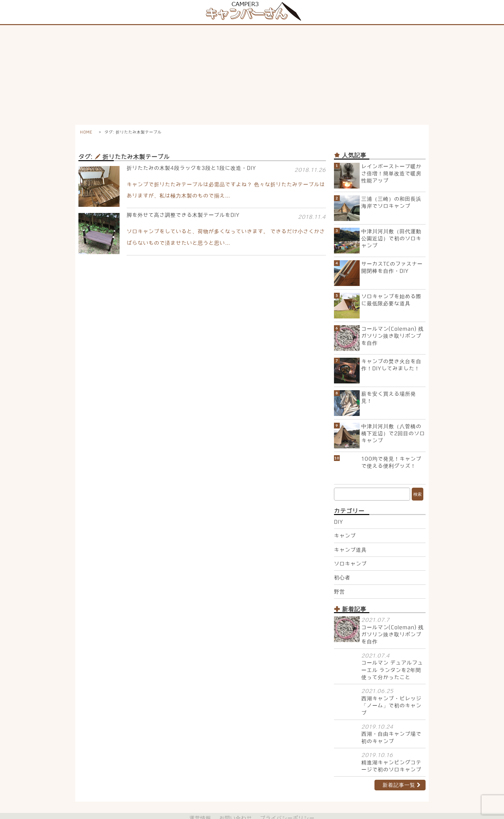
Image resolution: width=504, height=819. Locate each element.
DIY (339, 511)
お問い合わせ (236, 807)
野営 (339, 580)
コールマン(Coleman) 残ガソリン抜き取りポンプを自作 (392, 336)
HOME (86, 132)
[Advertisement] (252, 73)
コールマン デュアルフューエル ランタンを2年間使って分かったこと (392, 659)
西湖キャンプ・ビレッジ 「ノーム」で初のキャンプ (391, 694)
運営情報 (200, 807)
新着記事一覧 (399, 774)
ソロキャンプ (350, 552)
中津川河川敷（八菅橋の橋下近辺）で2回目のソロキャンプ (393, 433)
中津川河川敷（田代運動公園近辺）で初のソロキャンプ (391, 239)
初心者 (342, 566)
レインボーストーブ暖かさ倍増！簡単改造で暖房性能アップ (391, 174)
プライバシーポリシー (287, 807)
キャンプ (345, 524)
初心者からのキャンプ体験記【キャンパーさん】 (248, 814)
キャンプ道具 (350, 538)
